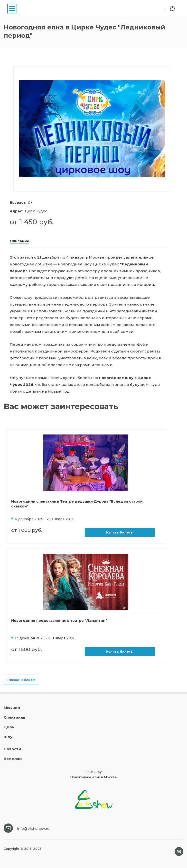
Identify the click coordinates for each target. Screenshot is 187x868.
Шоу (8, 737)
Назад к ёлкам (21, 680)
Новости (12, 749)
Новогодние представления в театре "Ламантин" (59, 621)
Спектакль (14, 717)
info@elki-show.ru (33, 829)
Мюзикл (12, 708)
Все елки (13, 759)
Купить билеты (120, 532)
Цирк (9, 727)
